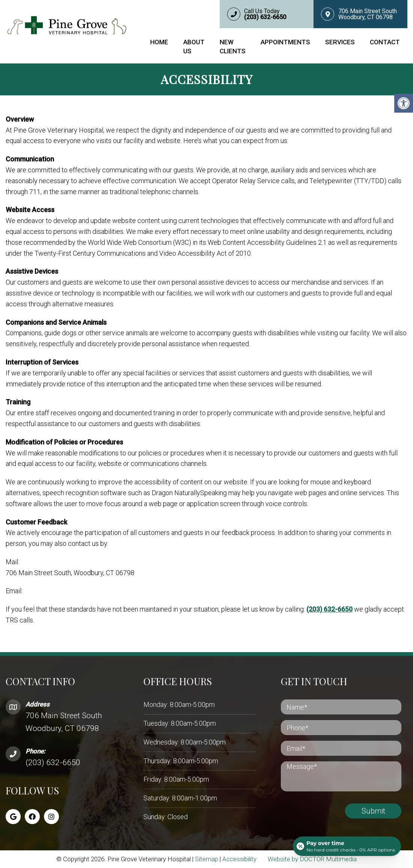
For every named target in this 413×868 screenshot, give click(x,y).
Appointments (285, 42)
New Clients (233, 47)
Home (159, 42)
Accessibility (239, 859)
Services (340, 42)
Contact (385, 42)
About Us (194, 47)
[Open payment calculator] (347, 846)
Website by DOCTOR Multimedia (312, 859)
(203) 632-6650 (329, 609)
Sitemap (206, 859)
